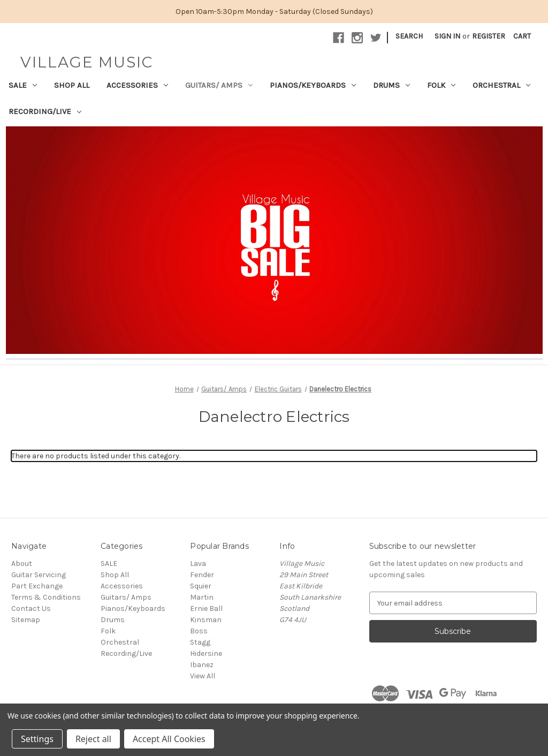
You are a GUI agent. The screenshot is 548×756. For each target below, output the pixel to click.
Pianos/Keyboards (313, 85)
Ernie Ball (206, 608)
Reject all (93, 739)
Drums (391, 85)
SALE (23, 85)
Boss (199, 631)
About (22, 564)
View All (203, 676)
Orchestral (501, 85)
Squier (201, 586)
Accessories (137, 85)
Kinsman (206, 620)
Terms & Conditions (46, 597)
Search (409, 36)
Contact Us (31, 608)
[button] (274, 240)
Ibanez (202, 665)
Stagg (200, 642)
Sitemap (26, 620)
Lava (198, 564)
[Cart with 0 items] (522, 36)
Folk (441, 85)
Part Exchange (37, 586)
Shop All (72, 85)
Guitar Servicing (39, 575)
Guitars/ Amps (219, 85)
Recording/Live (45, 111)
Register (489, 36)
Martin (202, 597)
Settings (37, 739)
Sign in (447, 36)
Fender (202, 575)
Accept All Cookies (169, 739)
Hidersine (206, 653)
